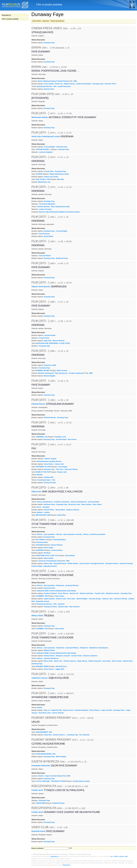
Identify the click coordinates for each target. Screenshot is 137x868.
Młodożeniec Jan (44, 182)
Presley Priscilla (50, 483)
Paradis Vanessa (70, 661)
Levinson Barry (57, 550)
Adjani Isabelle (49, 599)
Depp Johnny (82, 661)
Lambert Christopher (84, 84)
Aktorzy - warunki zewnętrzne (47, 658)
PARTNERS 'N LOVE (43, 467)
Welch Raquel (61, 757)
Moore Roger (49, 548)
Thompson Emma (112, 563)
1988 (91, 373)
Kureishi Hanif (61, 439)
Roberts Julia (61, 599)
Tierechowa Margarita (47, 204)
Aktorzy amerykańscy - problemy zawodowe (53, 502)
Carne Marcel (49, 464)
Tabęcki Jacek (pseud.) (41, 286)
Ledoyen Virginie (50, 459)
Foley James (59, 596)
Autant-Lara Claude (51, 177)
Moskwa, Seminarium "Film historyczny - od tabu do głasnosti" (61, 373)
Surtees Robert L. (59, 735)
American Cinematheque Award (50, 561)
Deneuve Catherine (90, 656)
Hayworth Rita (57, 710)
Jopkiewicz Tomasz (40, 678)
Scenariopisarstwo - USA (46, 480)
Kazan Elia (48, 735)
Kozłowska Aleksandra (41, 766)
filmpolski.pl (54, 856)
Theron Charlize (58, 713)
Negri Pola (48, 341)
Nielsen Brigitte (50, 376)
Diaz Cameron (74, 607)
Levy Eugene (63, 467)
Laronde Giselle (50, 335)
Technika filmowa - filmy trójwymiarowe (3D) (53, 207)
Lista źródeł (36, 21)
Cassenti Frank (63, 149)
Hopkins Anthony (73, 510)
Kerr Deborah (84, 735)
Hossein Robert (45, 256)
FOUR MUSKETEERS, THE (46, 754)
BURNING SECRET (43, 370)
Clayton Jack (62, 472)
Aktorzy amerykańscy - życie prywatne (85, 502)
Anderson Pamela (126, 563)
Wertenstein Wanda (40, 117)
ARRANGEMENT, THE (44, 732)
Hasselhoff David (60, 563)
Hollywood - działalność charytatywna (94, 648)
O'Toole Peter (49, 171)
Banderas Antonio (113, 593)
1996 (75, 81)
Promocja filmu (42, 542)
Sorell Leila (36, 136)
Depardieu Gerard (50, 566)
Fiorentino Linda (45, 713)
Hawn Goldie (49, 558)
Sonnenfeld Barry (59, 540)
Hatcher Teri (74, 593)
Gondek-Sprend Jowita (81, 781)
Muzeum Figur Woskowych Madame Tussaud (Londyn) (59, 212)
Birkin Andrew (62, 370)
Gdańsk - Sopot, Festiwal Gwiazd (50, 776)
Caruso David (84, 563)
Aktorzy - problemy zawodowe (94, 534)
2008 (68, 776)
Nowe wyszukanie (57, 21)
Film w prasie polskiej (10, 19)
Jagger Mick (60, 669)
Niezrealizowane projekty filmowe (49, 461)
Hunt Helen (107, 661)
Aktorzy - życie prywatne (46, 534)
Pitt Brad (47, 553)
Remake (40, 475)
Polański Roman (38, 404)
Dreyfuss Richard (50, 593)
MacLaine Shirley (71, 469)
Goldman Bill (49, 477)
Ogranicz (46, 21)
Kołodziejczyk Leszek (51, 136)
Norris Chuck (117, 661)
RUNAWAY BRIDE (42, 666)
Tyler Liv (47, 710)
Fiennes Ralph (37, 566)
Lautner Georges (45, 209)
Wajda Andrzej (69, 84)
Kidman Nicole (49, 656)
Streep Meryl (60, 510)
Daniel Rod (62, 515)
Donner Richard (57, 545)
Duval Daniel (49, 236)
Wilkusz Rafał (37, 616)
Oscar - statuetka (43, 507)
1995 (68, 561)
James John (59, 464)
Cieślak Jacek (37, 790)
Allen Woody (70, 556)
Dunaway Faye (49, 43)
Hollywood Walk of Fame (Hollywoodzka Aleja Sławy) (56, 591)
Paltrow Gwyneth (95, 661)
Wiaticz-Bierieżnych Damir (59, 174)
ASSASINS (40, 545)
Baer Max (60, 179)
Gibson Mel (48, 563)
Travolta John (100, 593)
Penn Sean (71, 599)
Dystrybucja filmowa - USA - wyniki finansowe (54, 86)
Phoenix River (49, 510)
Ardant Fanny (44, 338)
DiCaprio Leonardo (63, 656)
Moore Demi (48, 661)
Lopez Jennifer (107, 710)
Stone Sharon (63, 593)
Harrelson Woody (121, 599)
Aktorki (39, 708)
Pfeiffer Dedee (73, 563)
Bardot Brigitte (82, 599)
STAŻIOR (39, 174)
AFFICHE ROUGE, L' (43, 149)
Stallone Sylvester (87, 593)
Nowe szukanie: (38, 848)
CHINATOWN (40, 803)
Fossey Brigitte (49, 147)
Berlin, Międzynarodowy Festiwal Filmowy (54, 81)
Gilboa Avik (36, 491)
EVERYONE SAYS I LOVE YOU (47, 556)
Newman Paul (49, 89)
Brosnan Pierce (111, 84)
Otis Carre (60, 469)
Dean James (97, 504)
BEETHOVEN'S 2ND (43, 515)
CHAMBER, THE (42, 596)
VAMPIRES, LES (42, 437)
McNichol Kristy (62, 258)
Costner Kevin (77, 656)
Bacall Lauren (68, 710)
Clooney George (95, 599)
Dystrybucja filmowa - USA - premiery (51, 604)
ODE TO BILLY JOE (43, 179)
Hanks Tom (58, 661)
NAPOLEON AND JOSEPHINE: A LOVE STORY (53, 343)
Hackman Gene (49, 504)
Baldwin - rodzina (43, 512)
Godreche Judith (50, 365)
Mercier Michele (59, 341)
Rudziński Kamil (38, 831)
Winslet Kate (128, 661)
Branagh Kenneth (97, 563)
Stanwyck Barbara (81, 710)
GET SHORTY (41, 540)
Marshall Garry (61, 666)
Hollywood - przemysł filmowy (67, 585)
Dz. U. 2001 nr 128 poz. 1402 (119, 856)
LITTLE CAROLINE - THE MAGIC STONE (51, 781)
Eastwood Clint (49, 588)
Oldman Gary (63, 607)
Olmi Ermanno (44, 234)
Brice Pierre (72, 439)
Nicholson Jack (74, 504)
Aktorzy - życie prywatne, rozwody (69, 534)
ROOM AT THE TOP (43, 472)
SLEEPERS (40, 550)
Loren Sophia (49, 84)
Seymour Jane (107, 599)
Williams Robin (49, 650)
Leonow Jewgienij (46, 152)
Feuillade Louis (60, 437)
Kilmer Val (59, 84)
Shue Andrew (86, 504)
